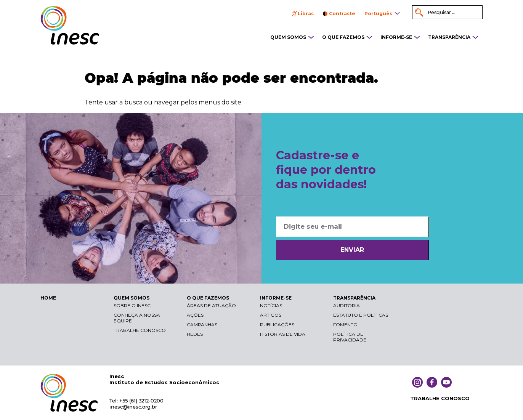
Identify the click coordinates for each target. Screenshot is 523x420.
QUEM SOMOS (288, 37)
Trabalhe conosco (140, 330)
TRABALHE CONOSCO (440, 398)
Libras (306, 14)
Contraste (342, 14)
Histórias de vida (283, 334)
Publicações (277, 325)
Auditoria (347, 305)
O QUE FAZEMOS (343, 37)
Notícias (271, 305)
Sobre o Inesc (132, 305)
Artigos (271, 315)
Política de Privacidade (350, 337)
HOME (48, 298)
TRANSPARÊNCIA (449, 37)
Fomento (345, 325)
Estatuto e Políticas (361, 315)
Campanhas (202, 325)
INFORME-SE (396, 37)
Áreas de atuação (211, 305)
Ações (195, 315)
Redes (195, 334)
